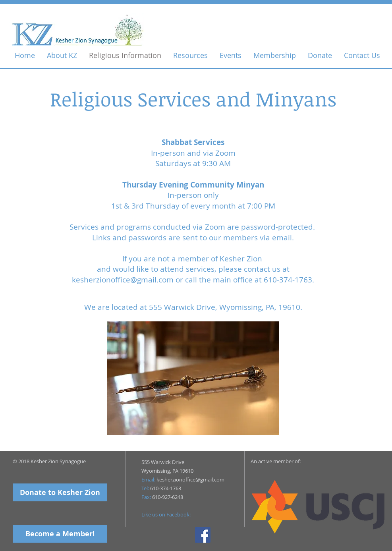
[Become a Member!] (60, 534)
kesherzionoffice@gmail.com (123, 280)
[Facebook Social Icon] (203, 535)
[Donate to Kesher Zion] (60, 492)
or (179, 280)
